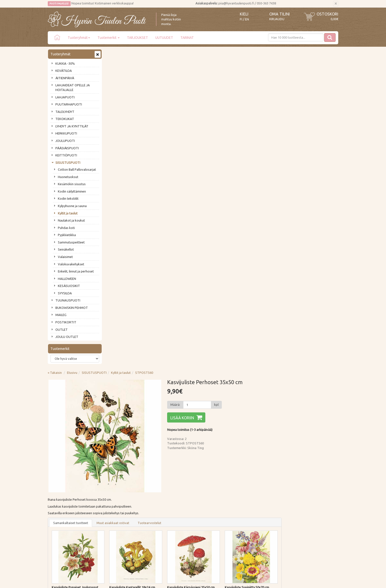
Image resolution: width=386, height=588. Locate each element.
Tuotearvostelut (209, 204)
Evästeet (114, 512)
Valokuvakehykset (71, 264)
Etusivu (131, 53)
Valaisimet (65, 257)
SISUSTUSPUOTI (68, 163)
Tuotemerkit (109, 38)
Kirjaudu (277, 19)
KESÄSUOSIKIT (69, 286)
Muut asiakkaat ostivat (172, 204)
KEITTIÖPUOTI (66, 155)
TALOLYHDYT (65, 112)
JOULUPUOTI (65, 141)
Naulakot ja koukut (71, 220)
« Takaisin (114, 53)
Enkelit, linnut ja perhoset (76, 271)
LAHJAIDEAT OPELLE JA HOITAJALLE (73, 87)
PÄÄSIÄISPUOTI (67, 148)
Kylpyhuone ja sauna (72, 206)
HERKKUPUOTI (66, 133)
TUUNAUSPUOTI (68, 300)
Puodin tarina (58, 483)
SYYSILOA (65, 293)
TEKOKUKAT (65, 119)
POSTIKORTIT (66, 322)
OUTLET (62, 330)
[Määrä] (255, 86)
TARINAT (187, 38)
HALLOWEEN (67, 279)
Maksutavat (116, 490)
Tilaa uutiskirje (64, 458)
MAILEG (61, 315)
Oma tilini (280, 14)
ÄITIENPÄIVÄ (65, 78)
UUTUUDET (164, 38)
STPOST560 (203, 53)
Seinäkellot (66, 249)
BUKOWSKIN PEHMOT (72, 308)
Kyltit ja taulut (68, 213)
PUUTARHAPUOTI (69, 104)
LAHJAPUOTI (65, 97)
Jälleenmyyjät (58, 512)
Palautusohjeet (118, 498)
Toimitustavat (118, 483)
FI (241, 19)
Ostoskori (327, 14)
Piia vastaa (56, 498)
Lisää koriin (240, 99)
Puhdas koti (66, 228)
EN (247, 19)
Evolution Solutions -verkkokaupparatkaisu (310, 581)
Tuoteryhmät (79, 38)
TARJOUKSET (137, 38)
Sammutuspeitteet (71, 242)
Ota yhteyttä (57, 490)
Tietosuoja (115, 504)
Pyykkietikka (67, 235)
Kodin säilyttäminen (72, 191)
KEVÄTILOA (64, 71)
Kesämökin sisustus (72, 184)
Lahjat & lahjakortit (62, 518)
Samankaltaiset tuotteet (130, 204)
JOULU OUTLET (67, 337)
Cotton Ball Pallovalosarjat (77, 169)
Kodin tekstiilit (68, 198)
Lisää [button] (152, 288)
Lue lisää (178, 445)
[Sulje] (336, 4)
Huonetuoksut (68, 177)
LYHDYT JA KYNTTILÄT (72, 126)
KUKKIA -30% (65, 63)
